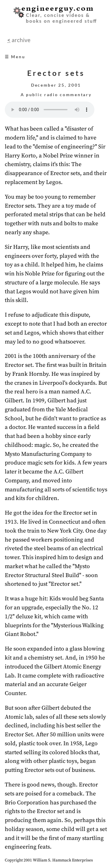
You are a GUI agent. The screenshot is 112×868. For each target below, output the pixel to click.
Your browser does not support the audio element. (50, 110)
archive (20, 40)
